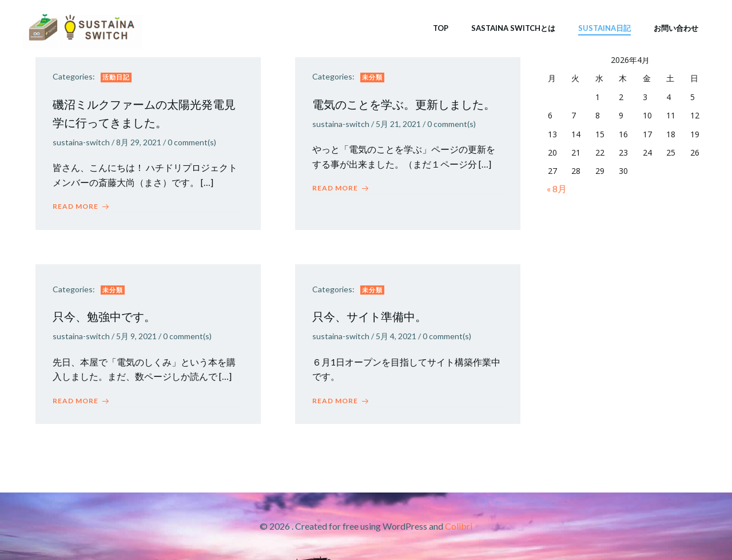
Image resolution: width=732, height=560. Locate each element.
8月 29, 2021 (139, 142)
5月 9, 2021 (136, 336)
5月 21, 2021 (398, 124)
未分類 (372, 77)
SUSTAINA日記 (604, 28)
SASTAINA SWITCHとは (513, 28)
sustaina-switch (81, 142)
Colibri (459, 526)
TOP (441, 28)
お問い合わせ (676, 28)
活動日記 (116, 77)
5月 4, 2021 (396, 336)
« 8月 (557, 188)
